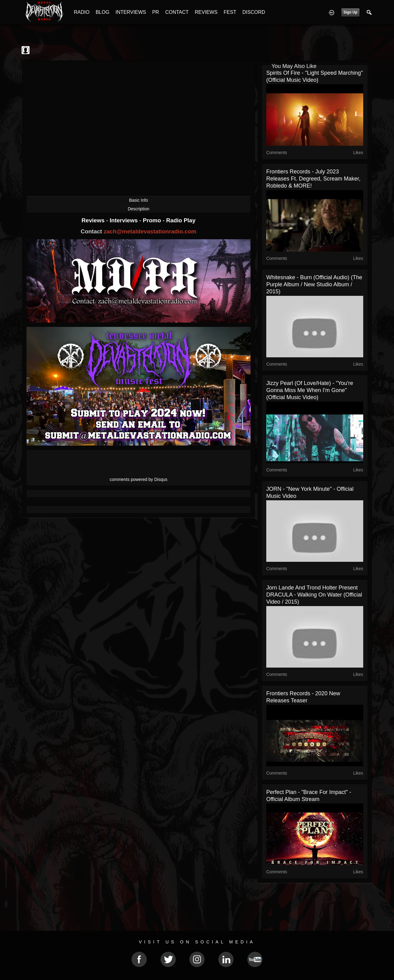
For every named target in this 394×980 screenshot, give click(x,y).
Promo (153, 220)
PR (155, 12)
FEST (230, 12)
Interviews (124, 220)
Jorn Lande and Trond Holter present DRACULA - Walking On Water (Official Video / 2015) (314, 595)
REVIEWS (206, 12)
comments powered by (139, 479)
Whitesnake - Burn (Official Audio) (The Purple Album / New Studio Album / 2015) (314, 284)
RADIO (82, 12)
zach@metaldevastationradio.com (150, 231)
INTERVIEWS (131, 12)
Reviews (94, 220)
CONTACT (177, 12)
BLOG (103, 12)
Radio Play (181, 220)
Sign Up (350, 12)
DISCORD (254, 12)
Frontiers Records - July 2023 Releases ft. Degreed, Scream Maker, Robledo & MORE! (313, 179)
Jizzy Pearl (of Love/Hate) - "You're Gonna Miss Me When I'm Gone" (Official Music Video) (310, 390)
